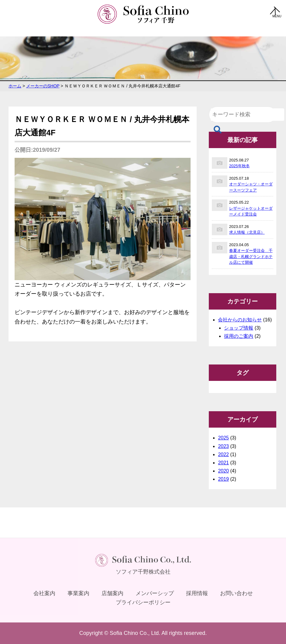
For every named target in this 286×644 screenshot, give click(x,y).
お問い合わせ (236, 593)
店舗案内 (112, 593)
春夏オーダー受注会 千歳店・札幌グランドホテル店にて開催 (251, 256)
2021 (223, 463)
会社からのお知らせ (240, 320)
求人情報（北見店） (247, 232)
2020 (223, 471)
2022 (223, 454)
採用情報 (197, 593)
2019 (223, 479)
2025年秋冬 (239, 166)
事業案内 (78, 593)
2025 (223, 438)
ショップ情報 (239, 328)
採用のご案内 (239, 336)
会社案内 (44, 593)
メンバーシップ (155, 593)
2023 (223, 446)
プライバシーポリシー (143, 602)
